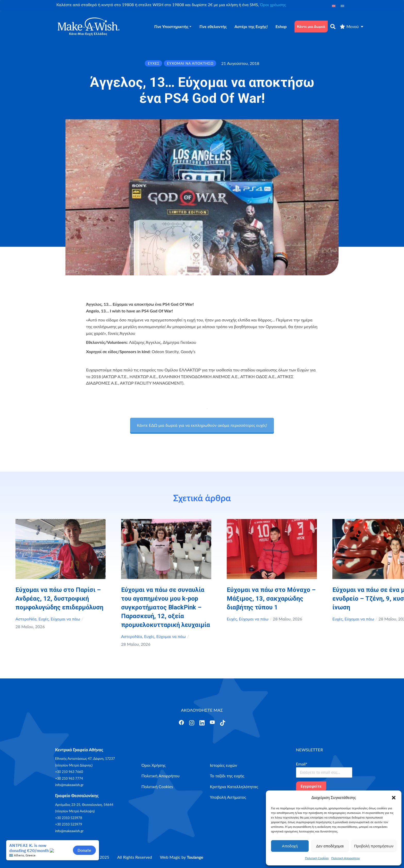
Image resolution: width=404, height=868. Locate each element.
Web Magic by (182, 857)
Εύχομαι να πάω (65, 619)
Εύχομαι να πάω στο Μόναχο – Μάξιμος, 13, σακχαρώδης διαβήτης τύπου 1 (271, 599)
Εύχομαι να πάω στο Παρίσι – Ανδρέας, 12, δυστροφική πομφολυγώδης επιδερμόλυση (59, 599)
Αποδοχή (290, 846)
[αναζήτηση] (333, 27)
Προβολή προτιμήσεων (374, 846)
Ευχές (44, 619)
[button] (394, 798)
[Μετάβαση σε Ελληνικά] (342, 6)
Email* (302, 764)
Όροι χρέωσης (273, 5)
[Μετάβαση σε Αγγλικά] (334, 6)
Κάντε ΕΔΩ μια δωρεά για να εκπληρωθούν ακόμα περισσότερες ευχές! (202, 425)
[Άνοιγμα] (181, 722)
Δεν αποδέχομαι (330, 846)
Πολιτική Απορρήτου (346, 858)
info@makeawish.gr (69, 785)
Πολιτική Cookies (317, 858)
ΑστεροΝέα (26, 619)
